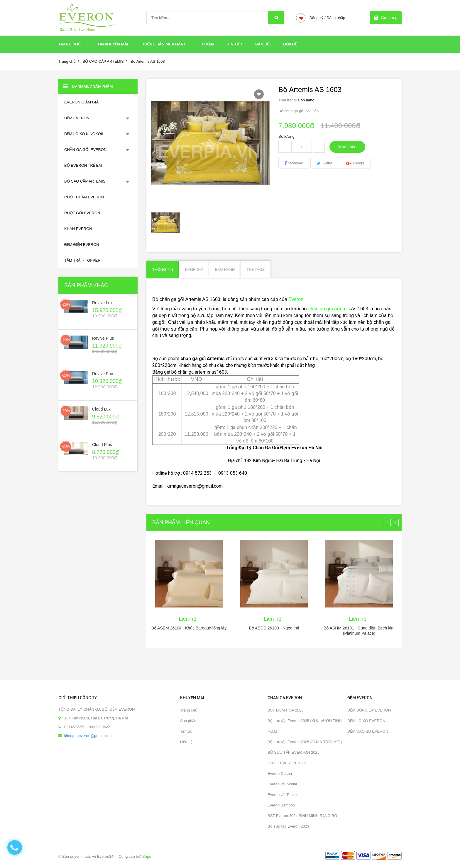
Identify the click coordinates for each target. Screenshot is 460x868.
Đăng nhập (336, 18)
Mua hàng (347, 147)
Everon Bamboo (281, 805)
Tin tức (235, 44)
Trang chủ (189, 710)
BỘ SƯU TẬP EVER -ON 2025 (294, 752)
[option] (166, 223)
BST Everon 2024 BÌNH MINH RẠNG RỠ (302, 816)
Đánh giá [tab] (194, 269)
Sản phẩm (189, 721)
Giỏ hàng (389, 18)
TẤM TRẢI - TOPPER (82, 260)
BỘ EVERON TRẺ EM (83, 165)
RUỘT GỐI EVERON (82, 213)
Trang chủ (70, 44)
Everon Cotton (280, 773)
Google (359, 163)
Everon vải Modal (282, 784)
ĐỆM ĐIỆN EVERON (82, 245)
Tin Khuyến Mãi (113, 44)
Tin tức (186, 731)
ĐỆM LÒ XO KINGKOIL (84, 134)
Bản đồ (262, 44)
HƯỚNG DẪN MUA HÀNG (164, 44)
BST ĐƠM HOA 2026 (285, 710)
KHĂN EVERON (78, 229)
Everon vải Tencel (283, 795)
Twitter (327, 163)
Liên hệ (290, 44)
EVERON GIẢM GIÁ (81, 102)
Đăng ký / (318, 18)
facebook (296, 163)
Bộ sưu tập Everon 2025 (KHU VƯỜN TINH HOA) (305, 726)
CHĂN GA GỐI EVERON (85, 150)
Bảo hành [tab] (225, 269)
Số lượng (286, 136)
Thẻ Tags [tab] (256, 269)
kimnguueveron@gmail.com (88, 736)
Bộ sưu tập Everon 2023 (288, 826)
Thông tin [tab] (163, 269)
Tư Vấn (207, 44)
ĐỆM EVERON (77, 118)
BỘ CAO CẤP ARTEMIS (103, 61)
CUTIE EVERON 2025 (287, 763)
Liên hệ (186, 742)
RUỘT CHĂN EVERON (84, 197)
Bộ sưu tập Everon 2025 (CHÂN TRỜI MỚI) (305, 742)
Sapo (147, 856)
